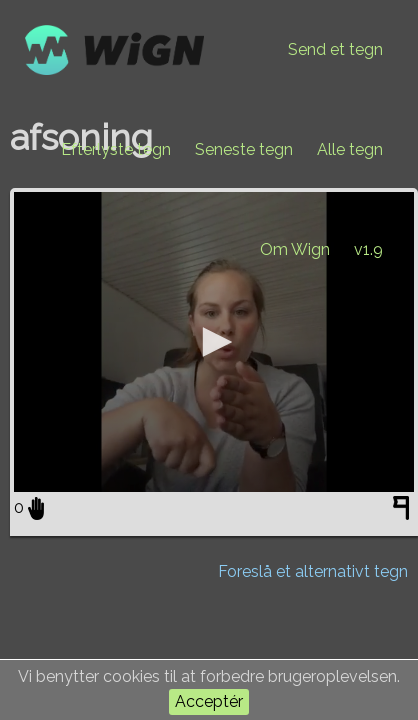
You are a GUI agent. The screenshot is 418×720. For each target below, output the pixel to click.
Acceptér (209, 701)
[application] (214, 342)
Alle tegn (350, 149)
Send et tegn (335, 49)
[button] (214, 342)
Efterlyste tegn (116, 149)
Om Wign (295, 249)
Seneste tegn (244, 149)
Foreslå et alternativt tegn (313, 571)
